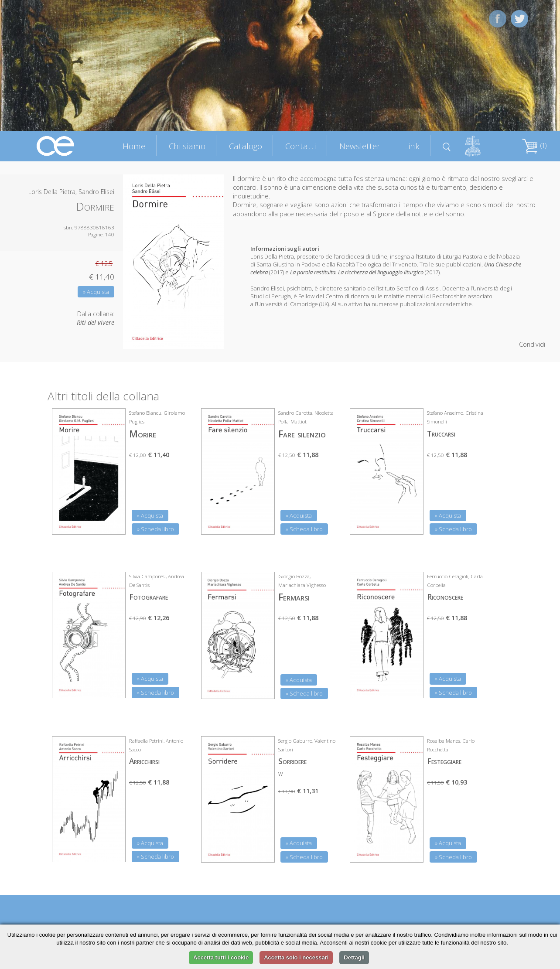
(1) (534, 145)
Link (412, 146)
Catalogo (246, 146)
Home (134, 146)
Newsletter (360, 146)
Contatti (300, 146)
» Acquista (96, 292)
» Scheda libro (155, 529)
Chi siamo (187, 146)
